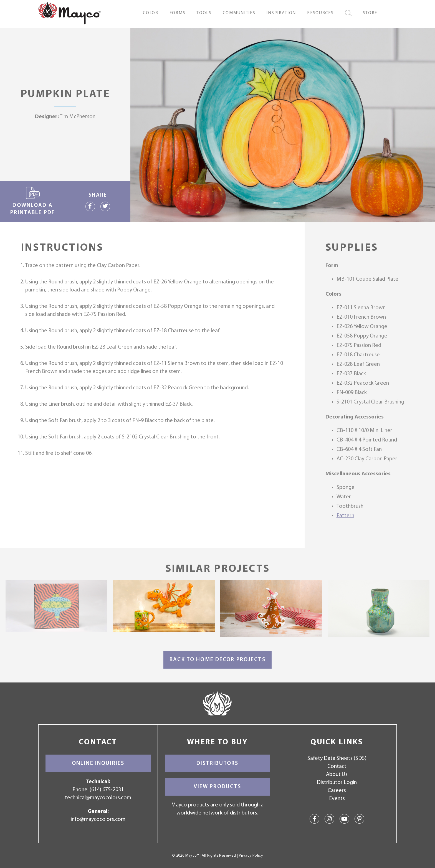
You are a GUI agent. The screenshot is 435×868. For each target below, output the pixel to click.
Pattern (345, 516)
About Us (337, 775)
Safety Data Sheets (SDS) (337, 758)
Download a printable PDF (33, 201)
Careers (337, 791)
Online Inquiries (98, 763)
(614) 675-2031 (107, 790)
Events (337, 799)
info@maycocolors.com (98, 819)
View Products (217, 787)
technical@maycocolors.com (98, 798)
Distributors (217, 763)
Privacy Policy (251, 856)
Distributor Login (337, 783)
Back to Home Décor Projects (217, 660)
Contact (337, 767)
